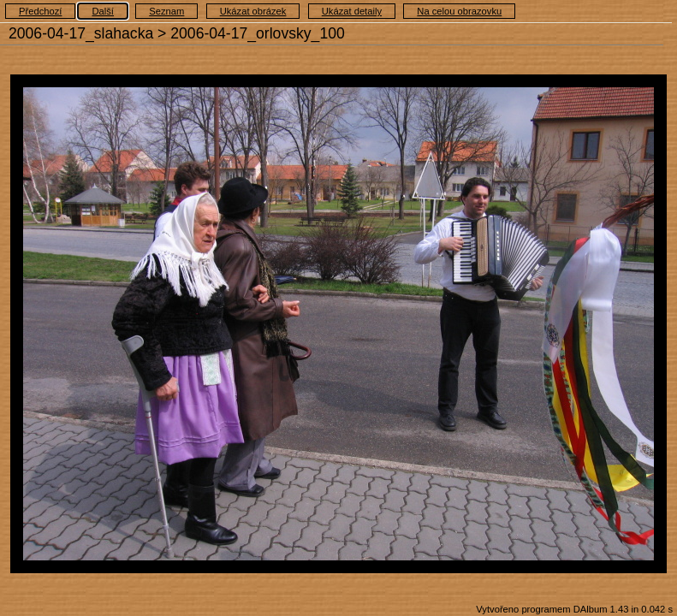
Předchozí (40, 11)
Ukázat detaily (352, 11)
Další (103, 11)
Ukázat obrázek (253, 11)
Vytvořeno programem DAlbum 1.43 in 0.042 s (574, 609)
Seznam (166, 11)
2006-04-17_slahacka (81, 33)
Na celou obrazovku (459, 11)
